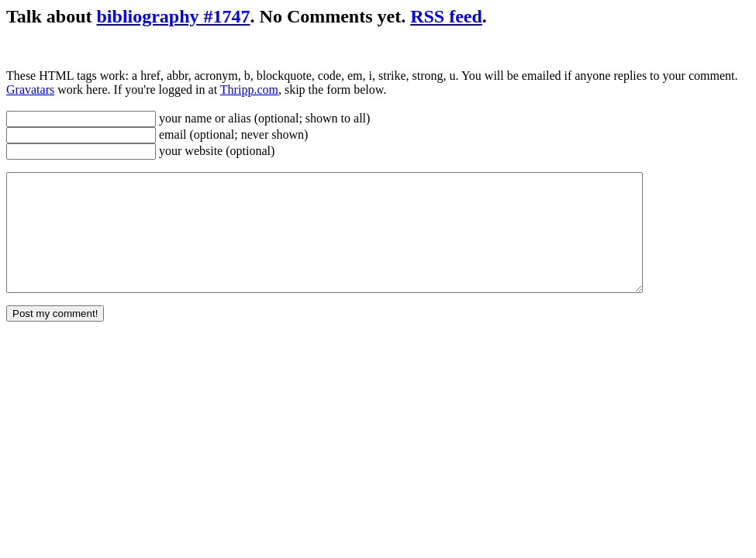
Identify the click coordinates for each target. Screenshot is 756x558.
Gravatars (30, 90)
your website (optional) (215, 151)
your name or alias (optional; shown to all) (263, 118)
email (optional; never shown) (232, 134)
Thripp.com (249, 90)
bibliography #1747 (174, 16)
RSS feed (446, 16)
